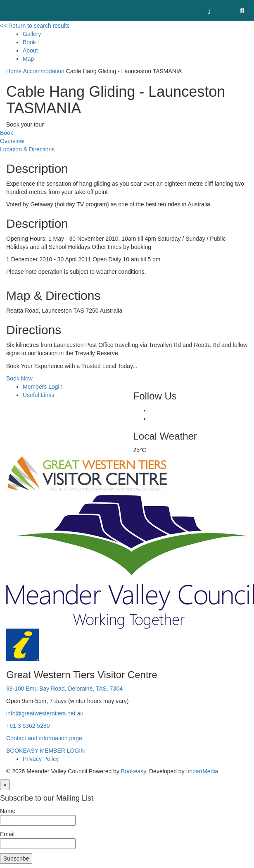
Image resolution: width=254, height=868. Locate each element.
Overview (12, 141)
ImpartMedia (202, 771)
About (30, 50)
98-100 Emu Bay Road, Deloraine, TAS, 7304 (64, 689)
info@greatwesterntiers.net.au (45, 713)
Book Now (19, 378)
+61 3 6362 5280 (28, 726)
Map (28, 59)
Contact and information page (44, 738)
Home (14, 71)
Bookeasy (133, 771)
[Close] (5, 785)
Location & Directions (27, 149)
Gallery (32, 34)
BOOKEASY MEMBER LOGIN (45, 751)
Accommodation (43, 71)
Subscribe (16, 858)
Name (8, 811)
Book (29, 42)
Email (7, 834)
